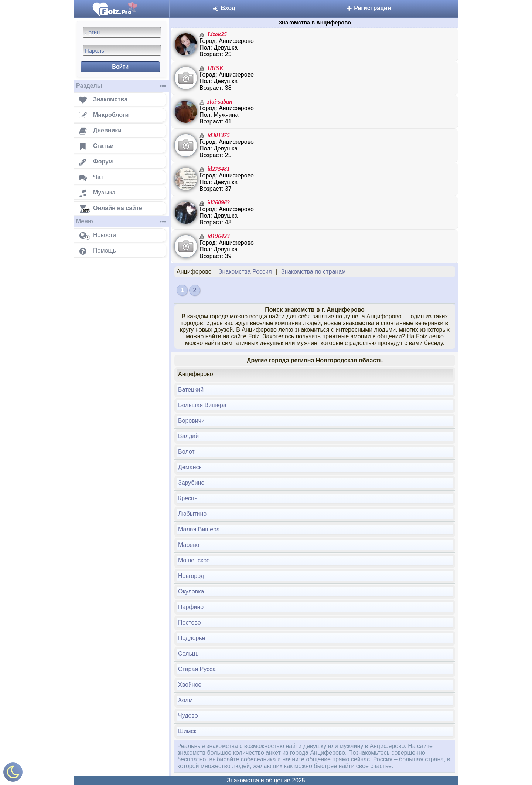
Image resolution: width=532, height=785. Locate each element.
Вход (224, 8)
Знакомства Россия (245, 272)
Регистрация (369, 8)
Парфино (191, 607)
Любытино (192, 514)
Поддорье (192, 638)
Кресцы (188, 498)
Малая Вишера (199, 529)
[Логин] (122, 32)
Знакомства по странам (313, 272)
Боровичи (191, 421)
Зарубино (191, 483)
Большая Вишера (202, 405)
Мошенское (194, 560)
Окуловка (191, 591)
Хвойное (190, 685)
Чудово (188, 716)
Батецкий (191, 390)
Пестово (190, 622)
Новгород (191, 576)
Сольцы (189, 654)
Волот (186, 452)
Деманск (190, 467)
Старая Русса (197, 669)
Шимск (187, 731)
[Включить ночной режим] (13, 774)
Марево (189, 545)
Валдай (188, 436)
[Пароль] (122, 50)
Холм (185, 700)
